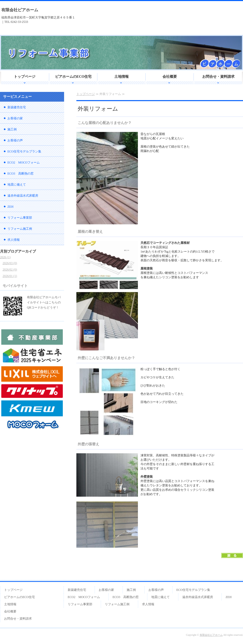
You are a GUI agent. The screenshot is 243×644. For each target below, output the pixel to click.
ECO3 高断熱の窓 (21, 174)
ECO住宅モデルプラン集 (24, 151)
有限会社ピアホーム (20, 10)
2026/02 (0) (10, 270)
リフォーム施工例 (20, 229)
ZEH (10, 207)
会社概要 (170, 77)
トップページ (25, 77)
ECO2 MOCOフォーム (24, 162)
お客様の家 (15, 118)
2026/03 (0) (10, 263)
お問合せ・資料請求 (218, 77)
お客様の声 (15, 140)
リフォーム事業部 (20, 218)
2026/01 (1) (10, 276)
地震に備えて (17, 185)
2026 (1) (5, 257)
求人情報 (14, 240)
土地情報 (121, 77)
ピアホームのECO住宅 (73, 77)
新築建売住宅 (17, 107)
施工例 (12, 129)
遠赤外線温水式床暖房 (23, 196)
